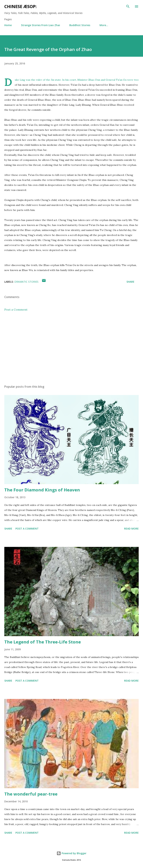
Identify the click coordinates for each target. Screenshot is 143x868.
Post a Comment (16, 309)
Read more (131, 529)
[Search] (128, 6)
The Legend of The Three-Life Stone (43, 642)
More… (104, 25)
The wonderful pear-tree (31, 794)
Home (8, 25)
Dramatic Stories (26, 282)
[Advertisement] (71, 348)
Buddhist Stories (80, 25)
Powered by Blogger (71, 853)
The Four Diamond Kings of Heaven (42, 490)
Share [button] (130, 282)
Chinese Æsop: (20, 6)
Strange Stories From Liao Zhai (41, 25)
